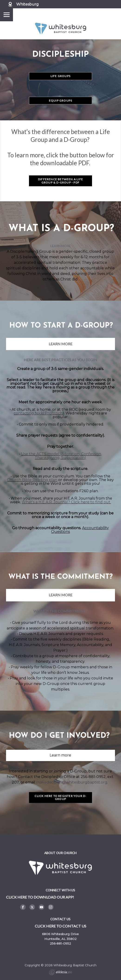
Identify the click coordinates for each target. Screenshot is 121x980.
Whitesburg (27, 4)
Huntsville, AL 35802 (60, 939)
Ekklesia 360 (60, 973)
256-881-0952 (60, 943)
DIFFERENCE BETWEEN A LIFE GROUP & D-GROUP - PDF (60, 181)
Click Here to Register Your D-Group (60, 798)
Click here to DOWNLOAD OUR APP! (40, 897)
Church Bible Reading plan (32, 480)
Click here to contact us (60, 926)
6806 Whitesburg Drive (60, 934)
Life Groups (60, 76)
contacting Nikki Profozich (38, 413)
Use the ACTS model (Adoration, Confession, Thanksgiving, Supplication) (61, 456)
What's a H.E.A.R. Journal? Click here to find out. (66, 502)
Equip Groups (60, 101)
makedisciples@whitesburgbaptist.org (72, 782)
